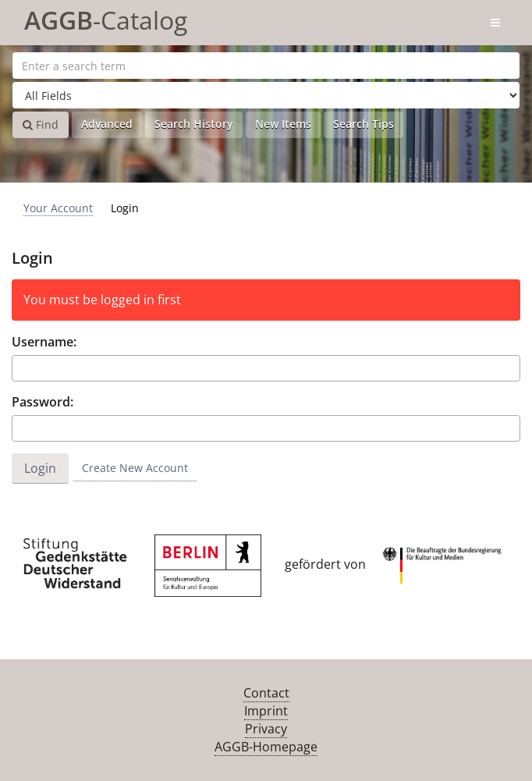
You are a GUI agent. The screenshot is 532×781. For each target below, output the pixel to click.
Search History (194, 124)
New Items (283, 124)
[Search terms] (266, 66)
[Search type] (266, 95)
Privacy (266, 729)
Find (41, 124)
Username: (44, 342)
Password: (43, 402)
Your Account (58, 208)
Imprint (266, 711)
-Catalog (106, 18)
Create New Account (135, 468)
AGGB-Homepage (266, 747)
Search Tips (364, 124)
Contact (266, 693)
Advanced (107, 124)
